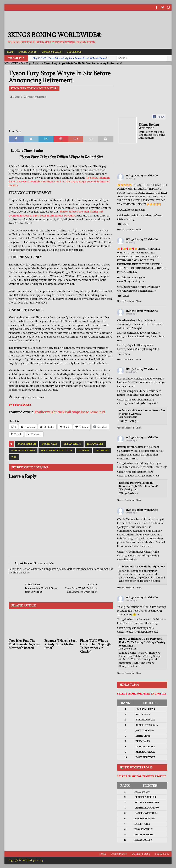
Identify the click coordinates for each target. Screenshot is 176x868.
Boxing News (50, 444)
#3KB (156, 349)
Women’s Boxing (52, 52)
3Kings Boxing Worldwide (142, 175)
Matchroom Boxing (23, 450)
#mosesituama (126, 386)
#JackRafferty (125, 451)
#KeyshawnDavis (127, 290)
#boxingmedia (126, 349)
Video (123, 224)
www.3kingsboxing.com (131, 210)
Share (139, 229)
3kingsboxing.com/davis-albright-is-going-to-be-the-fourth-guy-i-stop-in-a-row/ (141, 336)
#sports (132, 345)
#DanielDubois (126, 378)
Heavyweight (95, 444)
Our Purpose (74, 52)
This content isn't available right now (142, 566)
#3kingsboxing (126, 219)
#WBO (134, 382)
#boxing (122, 345)
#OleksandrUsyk (127, 530)
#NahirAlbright (133, 328)
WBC (14, 457)
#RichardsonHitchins (130, 215)
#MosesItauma (153, 534)
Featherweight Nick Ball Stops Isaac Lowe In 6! (70, 412)
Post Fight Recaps (31, 63)
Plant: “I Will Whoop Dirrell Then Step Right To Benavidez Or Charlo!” (96, 646)
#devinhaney (158, 607)
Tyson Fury (102, 450)
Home (10, 52)
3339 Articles (47, 563)
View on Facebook (125, 229)
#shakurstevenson (128, 287)
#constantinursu (127, 458)
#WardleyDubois (127, 559)
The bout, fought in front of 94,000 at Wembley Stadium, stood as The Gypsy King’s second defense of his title (59, 181)
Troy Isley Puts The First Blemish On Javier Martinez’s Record (25, 644)
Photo (123, 354)
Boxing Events (28, 52)
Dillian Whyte (72, 444)
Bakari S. (18, 97)
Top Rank (84, 450)
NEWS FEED (11, 63)
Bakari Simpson (27, 444)
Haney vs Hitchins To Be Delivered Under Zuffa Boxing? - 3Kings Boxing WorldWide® (142, 642)
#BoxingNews (145, 345)
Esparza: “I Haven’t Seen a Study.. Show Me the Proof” (61, 644)
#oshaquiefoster (153, 215)
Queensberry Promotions (57, 450)
